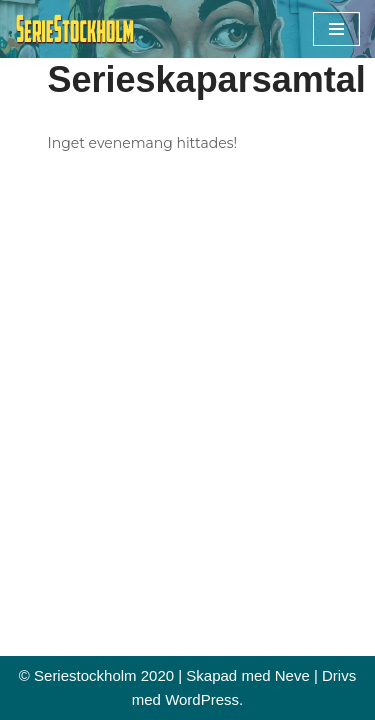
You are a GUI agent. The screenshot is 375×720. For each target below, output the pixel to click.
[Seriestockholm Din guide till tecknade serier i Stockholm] (75, 29)
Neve (292, 675)
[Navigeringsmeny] (336, 29)
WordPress (202, 699)
